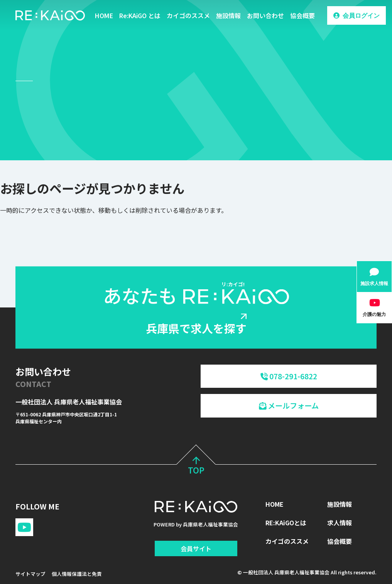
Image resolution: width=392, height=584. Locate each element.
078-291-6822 (289, 376)
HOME (104, 15)
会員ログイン (361, 15)
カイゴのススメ (188, 15)
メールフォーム (289, 406)
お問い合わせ (265, 15)
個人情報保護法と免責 (77, 574)
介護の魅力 (374, 314)
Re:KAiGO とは (140, 15)
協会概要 (302, 15)
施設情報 (228, 15)
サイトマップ (30, 574)
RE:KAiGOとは (286, 523)
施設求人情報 (374, 283)
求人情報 (340, 523)
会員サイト (196, 548)
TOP (196, 467)
